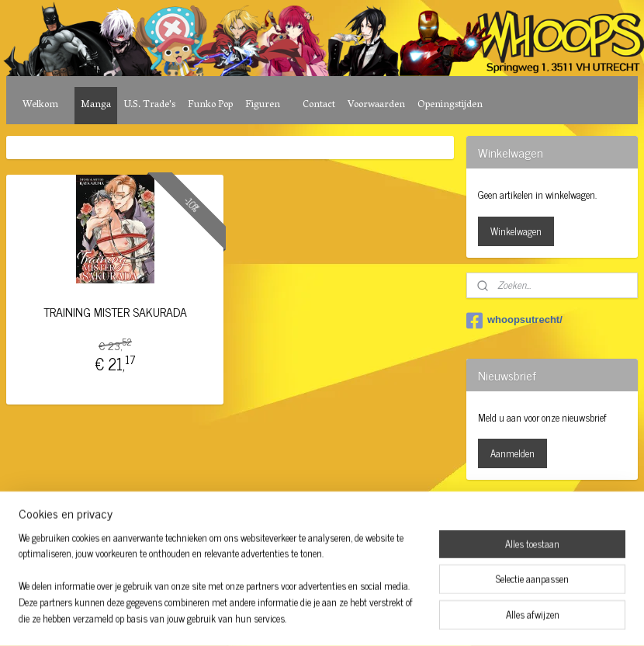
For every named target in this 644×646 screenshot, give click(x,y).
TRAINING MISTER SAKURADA (115, 312)
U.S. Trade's (149, 105)
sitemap (279, 519)
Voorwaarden (376, 105)
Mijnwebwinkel (450, 519)
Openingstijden (450, 105)
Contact (319, 105)
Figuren (263, 105)
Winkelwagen (516, 231)
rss (302, 519)
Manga (96, 105)
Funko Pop (210, 105)
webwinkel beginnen (345, 519)
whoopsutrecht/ (514, 321)
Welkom (40, 105)
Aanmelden (512, 453)
